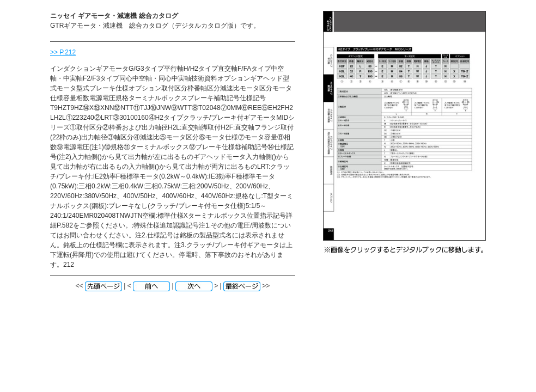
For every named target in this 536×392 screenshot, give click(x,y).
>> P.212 (63, 52)
